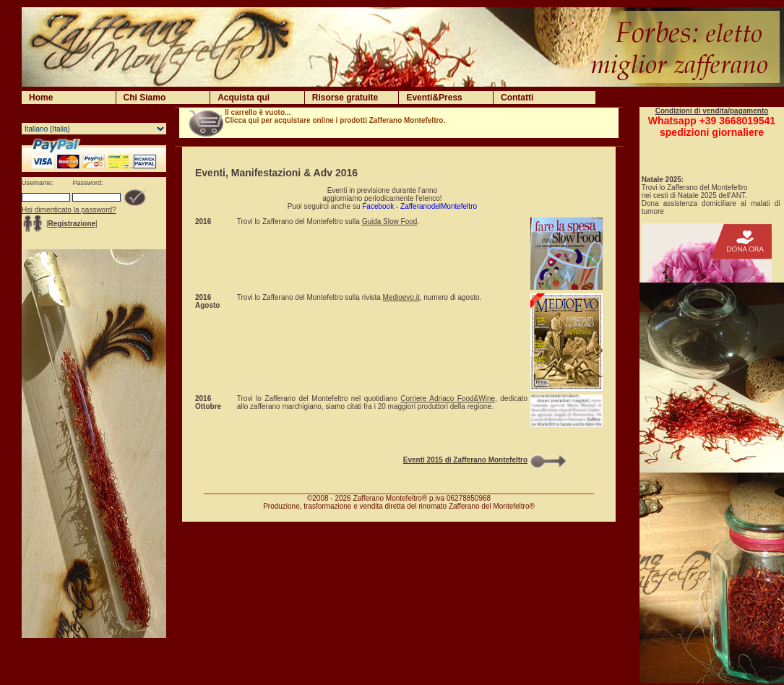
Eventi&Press (434, 98)
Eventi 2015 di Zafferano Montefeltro (465, 460)
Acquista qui (244, 98)
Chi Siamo (145, 98)
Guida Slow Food (390, 221)
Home (41, 98)
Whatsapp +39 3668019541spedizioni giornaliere (712, 126)
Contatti (517, 98)
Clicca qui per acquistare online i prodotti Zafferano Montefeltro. (335, 120)
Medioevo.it (401, 297)
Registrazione (72, 224)
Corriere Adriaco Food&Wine (448, 398)
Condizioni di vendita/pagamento (712, 111)
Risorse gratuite (345, 98)
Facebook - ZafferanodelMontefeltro (419, 206)
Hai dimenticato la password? (69, 210)
